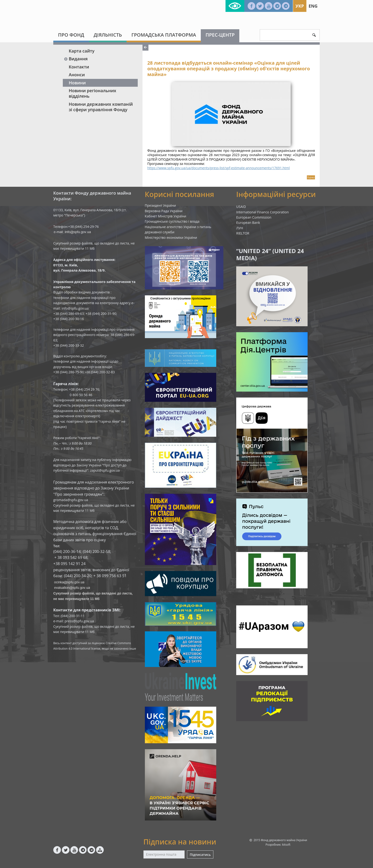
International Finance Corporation (263, 212)
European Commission (254, 217)
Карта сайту (82, 51)
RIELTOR (243, 233)
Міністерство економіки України (171, 237)
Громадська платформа (164, 35)
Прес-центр (220, 35)
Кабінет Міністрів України (166, 216)
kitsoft (286, 845)
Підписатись (200, 855)
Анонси (77, 75)
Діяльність (108, 35)
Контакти (79, 67)
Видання (76, 59)
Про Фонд (71, 35)
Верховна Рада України (164, 211)
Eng (313, 6)
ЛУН (240, 228)
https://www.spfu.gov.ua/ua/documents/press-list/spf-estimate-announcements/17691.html (218, 168)
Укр (300, 6)
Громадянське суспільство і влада (172, 221)
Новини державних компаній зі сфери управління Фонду (101, 107)
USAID (241, 207)
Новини (77, 83)
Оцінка (311, 177)
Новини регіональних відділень (93, 93)
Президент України (160, 205)
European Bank (248, 223)
